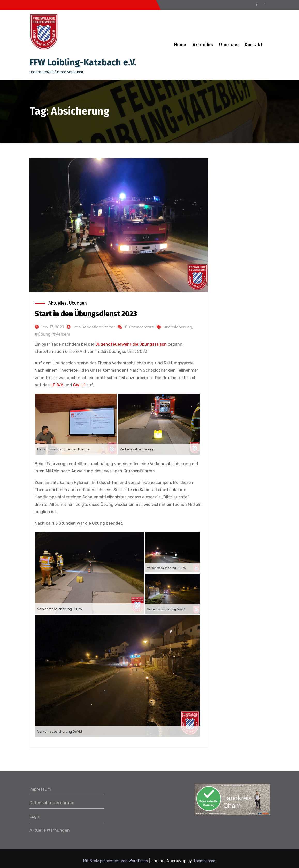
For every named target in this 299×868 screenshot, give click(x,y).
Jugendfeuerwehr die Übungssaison (131, 344)
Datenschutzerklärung (52, 803)
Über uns (229, 45)
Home (180, 45)
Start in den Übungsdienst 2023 (86, 314)
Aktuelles (203, 45)
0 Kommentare (140, 327)
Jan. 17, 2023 (52, 327)
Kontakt (254, 45)
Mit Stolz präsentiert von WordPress (116, 861)
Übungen (78, 303)
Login (35, 817)
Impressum (40, 789)
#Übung (43, 334)
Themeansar (204, 861)
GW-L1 (79, 385)
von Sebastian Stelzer (94, 327)
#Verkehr (62, 334)
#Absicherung (178, 327)
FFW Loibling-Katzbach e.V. (83, 62)
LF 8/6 (57, 385)
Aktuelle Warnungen (50, 830)
